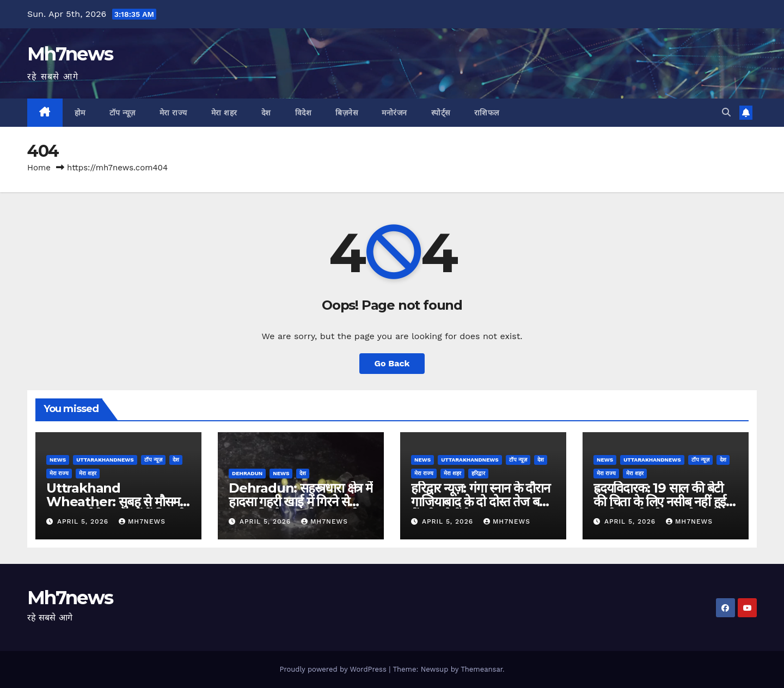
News (58, 460)
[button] (726, 112)
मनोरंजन (394, 113)
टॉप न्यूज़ (122, 113)
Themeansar (482, 669)
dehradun (247, 473)
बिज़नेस (347, 113)
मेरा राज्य (173, 113)
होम (80, 113)
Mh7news (70, 54)
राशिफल (487, 113)
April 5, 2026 (84, 521)
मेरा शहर (224, 113)
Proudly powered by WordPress (334, 669)
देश (266, 113)
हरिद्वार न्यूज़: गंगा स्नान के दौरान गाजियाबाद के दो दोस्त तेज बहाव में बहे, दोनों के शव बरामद (483, 502)
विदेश (304, 113)
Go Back (392, 363)
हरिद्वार (478, 473)
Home (39, 168)
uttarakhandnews (105, 460)
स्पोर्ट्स (441, 113)
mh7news (142, 521)
